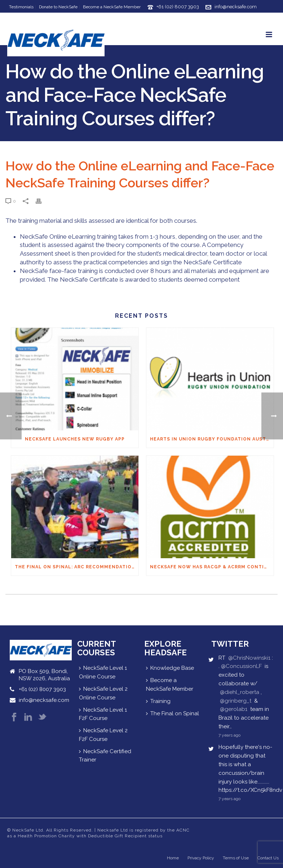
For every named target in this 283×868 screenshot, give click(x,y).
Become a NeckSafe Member (170, 685)
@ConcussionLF (241, 666)
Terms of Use (236, 858)
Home (173, 858)
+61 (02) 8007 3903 (178, 7)
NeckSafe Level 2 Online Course (103, 693)
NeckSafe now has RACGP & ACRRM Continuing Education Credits (212, 567)
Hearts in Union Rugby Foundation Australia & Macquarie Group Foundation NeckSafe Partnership (212, 439)
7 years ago (229, 735)
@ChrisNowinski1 (249, 658)
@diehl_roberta (240, 692)
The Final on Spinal (173, 713)
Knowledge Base (170, 668)
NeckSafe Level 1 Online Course (103, 672)
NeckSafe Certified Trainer (105, 756)
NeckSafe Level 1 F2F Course (103, 714)
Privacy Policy (201, 858)
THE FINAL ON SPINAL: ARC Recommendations (77, 567)
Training (158, 701)
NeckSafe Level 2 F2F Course (103, 735)
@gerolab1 (234, 709)
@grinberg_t (236, 701)
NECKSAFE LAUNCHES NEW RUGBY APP (75, 439)
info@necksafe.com (236, 7)
